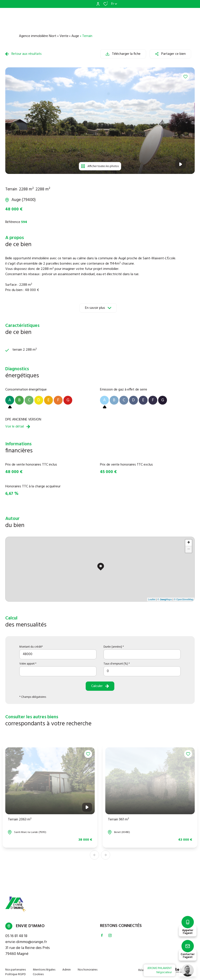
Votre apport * (28, 664)
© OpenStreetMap (184, 599)
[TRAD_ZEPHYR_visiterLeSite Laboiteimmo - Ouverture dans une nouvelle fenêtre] (174, 970)
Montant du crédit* (31, 647)
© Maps (165, 599)
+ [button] (189, 543)
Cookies (38, 974)
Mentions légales (44, 970)
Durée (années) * (114, 647)
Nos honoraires (88, 970)
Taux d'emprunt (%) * (117, 664)
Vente (64, 36)
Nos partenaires (16, 970)
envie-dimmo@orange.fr (26, 942)
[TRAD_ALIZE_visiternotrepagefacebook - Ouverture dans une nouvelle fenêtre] (102, 935)
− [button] (189, 549)
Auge (75, 36)
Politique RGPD (16, 974)
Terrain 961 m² (119, 820)
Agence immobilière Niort (38, 36)
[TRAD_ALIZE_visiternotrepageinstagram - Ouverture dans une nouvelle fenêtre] (110, 935)
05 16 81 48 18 (16, 936)
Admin (67, 970)
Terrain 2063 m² (20, 820)
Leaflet (152, 599)
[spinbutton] (142, 671)
